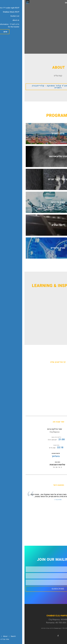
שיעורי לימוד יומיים (34, 179)
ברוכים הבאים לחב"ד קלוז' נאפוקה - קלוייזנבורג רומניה (34, 87)
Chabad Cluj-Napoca (50, 3)
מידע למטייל (34, 133)
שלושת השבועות (33, 465)
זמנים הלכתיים (33, 248)
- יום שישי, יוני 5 (32, 440)
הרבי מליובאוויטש (34, 156)
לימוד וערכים (34, 225)
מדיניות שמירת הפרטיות (23, 628)
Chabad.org (33, 628)
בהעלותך (31, 456)
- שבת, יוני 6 (32, 448)
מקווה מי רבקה (33, 202)
